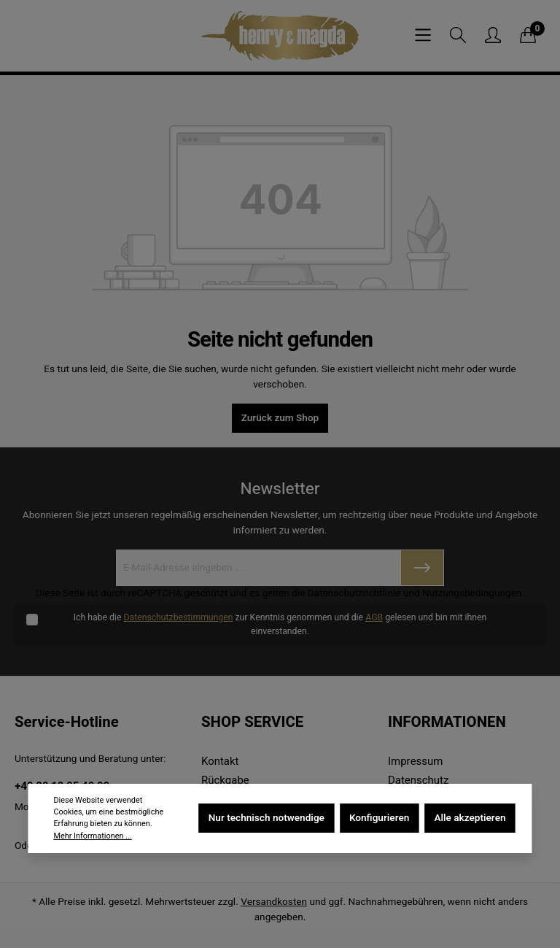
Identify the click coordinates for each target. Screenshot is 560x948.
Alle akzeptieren (470, 818)
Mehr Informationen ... (92, 836)
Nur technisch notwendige (267, 818)
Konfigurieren (379, 818)
